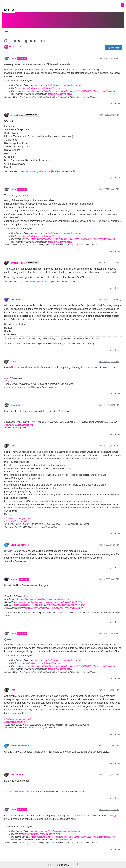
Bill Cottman (17, 771)
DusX (13, 55)
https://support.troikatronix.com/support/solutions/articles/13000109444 (57, 605)
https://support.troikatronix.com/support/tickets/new (58, 82)
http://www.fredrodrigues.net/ (17, 515)
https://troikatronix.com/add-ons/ (28, 602)
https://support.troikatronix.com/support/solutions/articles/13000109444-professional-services (73, 88)
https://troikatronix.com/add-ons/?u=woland (65, 602)
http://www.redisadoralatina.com (19, 421)
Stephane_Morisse (20, 542)
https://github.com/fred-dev (17, 518)
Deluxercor (16, 296)
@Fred (8, 636)
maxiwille (15, 402)
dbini (13, 358)
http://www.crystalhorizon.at (38, 168)
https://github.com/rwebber (60, 91)
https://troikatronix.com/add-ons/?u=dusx (42, 85)
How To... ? (15, 43)
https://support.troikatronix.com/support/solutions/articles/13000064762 (51, 599)
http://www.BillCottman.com (17, 788)
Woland (14, 576)
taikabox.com (10, 378)
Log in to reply (113, 44)
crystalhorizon (18, 112)
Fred (13, 442)
